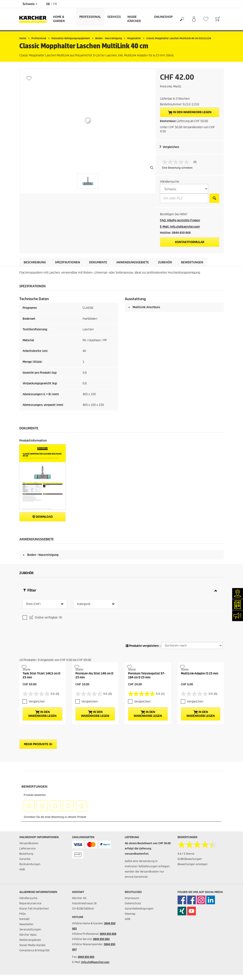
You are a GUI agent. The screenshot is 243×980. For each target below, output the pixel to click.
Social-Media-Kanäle (32, 945)
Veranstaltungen (30, 929)
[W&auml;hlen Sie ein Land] (184, 189)
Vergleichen (171, 147)
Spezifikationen (67, 262)
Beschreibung (35, 262)
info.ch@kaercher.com (95, 962)
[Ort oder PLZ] (184, 198)
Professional (90, 17)
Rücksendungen (30, 864)
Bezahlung (26, 854)
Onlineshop (163, 17)
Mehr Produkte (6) (38, 744)
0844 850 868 (108, 934)
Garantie (25, 859)
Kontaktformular (190, 242)
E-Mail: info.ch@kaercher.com (180, 227)
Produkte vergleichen (142, 646)
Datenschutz (133, 903)
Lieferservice (27, 848)
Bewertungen (192, 262)
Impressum (132, 898)
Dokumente (98, 262)
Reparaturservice (30, 903)
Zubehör (165, 262)
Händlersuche (28, 898)
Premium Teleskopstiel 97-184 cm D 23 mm (147, 675)
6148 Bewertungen (190, 859)
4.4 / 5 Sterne (186, 854)
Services (114, 17)
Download (42, 517)
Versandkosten (29, 843)
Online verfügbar (45, 618)
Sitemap (130, 914)
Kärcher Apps (28, 935)
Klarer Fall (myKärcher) (34, 909)
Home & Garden (59, 19)
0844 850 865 (86, 957)
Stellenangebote (30, 940)
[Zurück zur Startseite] (35, 19)
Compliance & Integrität (34, 950)
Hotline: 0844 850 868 (175, 233)
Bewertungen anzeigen (193, 864)
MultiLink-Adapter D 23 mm (200, 673)
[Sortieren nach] (192, 645)
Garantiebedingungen (139, 909)
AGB (22, 869)
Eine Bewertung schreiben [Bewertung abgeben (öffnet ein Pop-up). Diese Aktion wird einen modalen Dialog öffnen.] (177, 168)
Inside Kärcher (134, 19)
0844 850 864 (101, 939)
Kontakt (24, 919)
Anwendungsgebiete (133, 262)
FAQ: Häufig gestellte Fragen (180, 220)
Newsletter (26, 924)
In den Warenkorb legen (190, 112)
